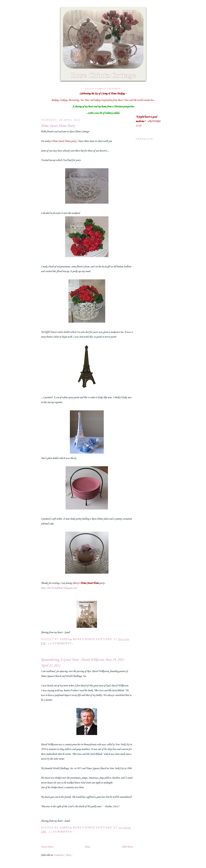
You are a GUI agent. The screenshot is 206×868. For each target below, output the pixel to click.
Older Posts (127, 847)
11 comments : (62, 832)
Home (87, 847)
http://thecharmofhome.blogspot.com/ (59, 588)
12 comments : (61, 643)
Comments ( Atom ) (63, 855)
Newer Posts (47, 847)
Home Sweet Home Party (58, 126)
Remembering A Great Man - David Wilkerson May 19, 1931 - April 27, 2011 (83, 663)
